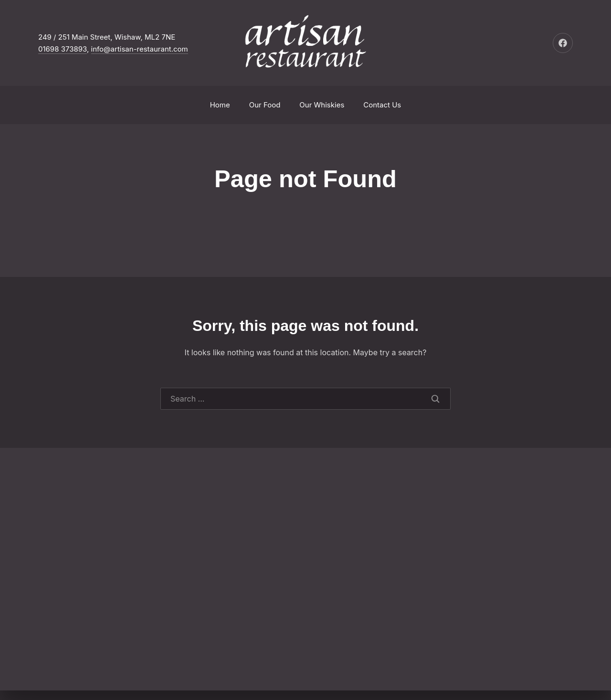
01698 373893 (63, 49)
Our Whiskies (322, 105)
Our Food (265, 105)
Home (220, 105)
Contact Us (382, 105)
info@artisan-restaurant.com (140, 49)
